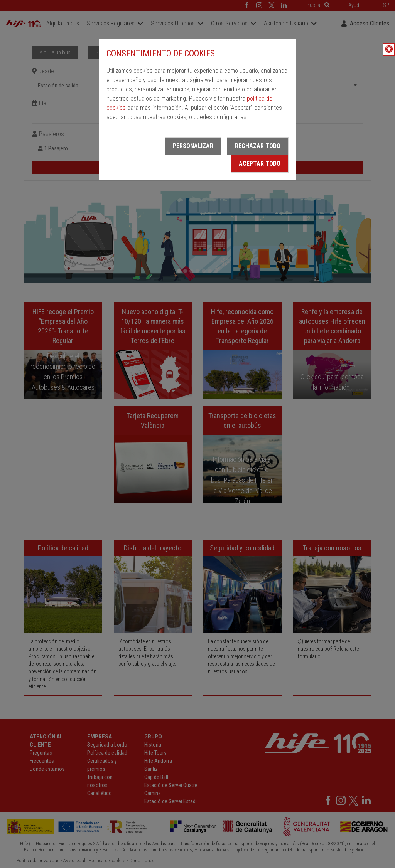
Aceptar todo (260, 164)
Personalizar (193, 146)
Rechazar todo (258, 146)
